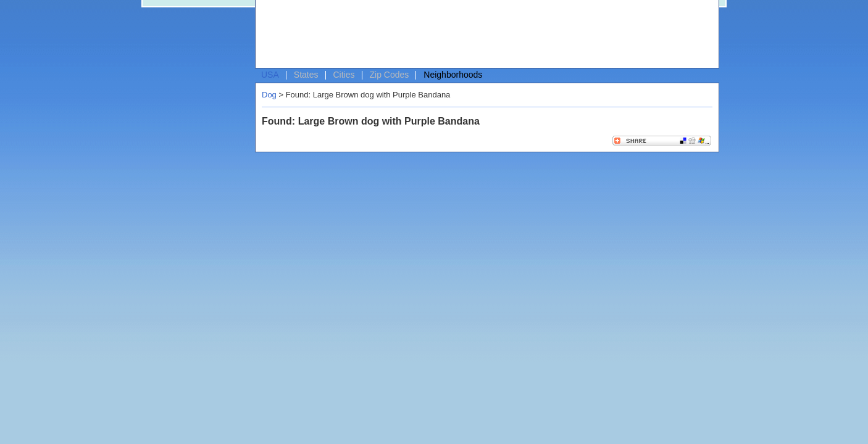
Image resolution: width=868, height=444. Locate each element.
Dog (269, 95)
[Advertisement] (484, 35)
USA (270, 75)
